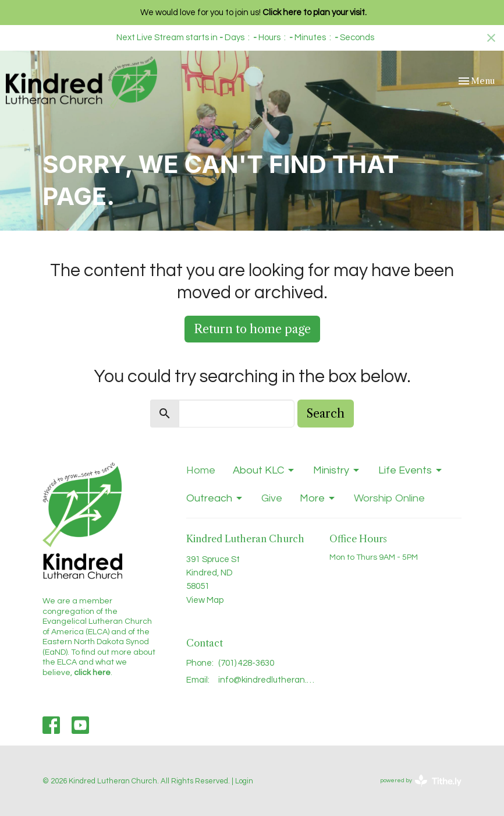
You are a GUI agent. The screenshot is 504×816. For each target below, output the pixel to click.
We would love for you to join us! (253, 13)
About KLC (264, 471)
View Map (205, 600)
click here (92, 673)
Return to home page (252, 329)
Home (201, 470)
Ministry (337, 471)
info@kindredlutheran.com (268, 680)
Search (326, 414)
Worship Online (389, 498)
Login (244, 781)
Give (272, 498)
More (318, 499)
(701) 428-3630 (246, 663)
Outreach (215, 499)
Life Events (411, 471)
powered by (421, 781)
